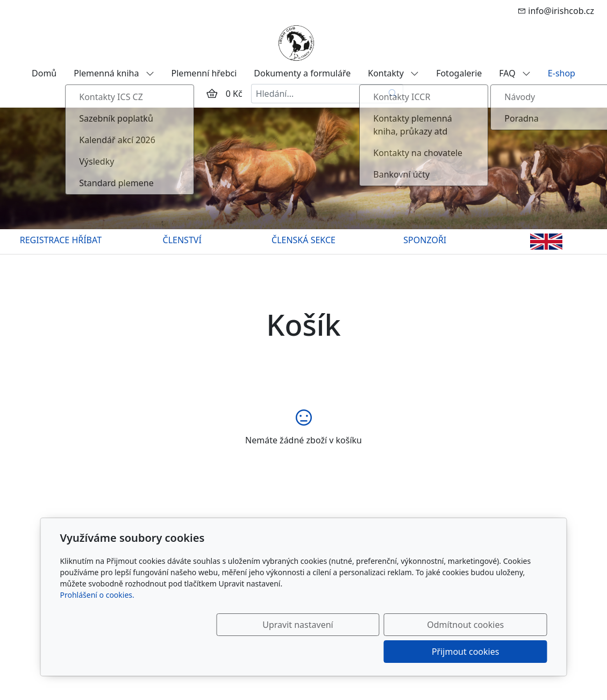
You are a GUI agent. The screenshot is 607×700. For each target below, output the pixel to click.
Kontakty (393, 73)
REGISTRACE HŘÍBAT (61, 240)
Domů (44, 73)
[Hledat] (393, 94)
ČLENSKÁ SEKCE (303, 240)
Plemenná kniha (114, 73)
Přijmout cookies (495, 652)
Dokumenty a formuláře (302, 73)
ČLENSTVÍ (182, 240)
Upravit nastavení (280, 652)
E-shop (562, 73)
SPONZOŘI (425, 240)
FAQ (515, 73)
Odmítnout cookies (388, 652)
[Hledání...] (317, 94)
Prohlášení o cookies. (97, 622)
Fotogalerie (459, 73)
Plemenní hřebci (204, 73)
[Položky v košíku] (212, 94)
